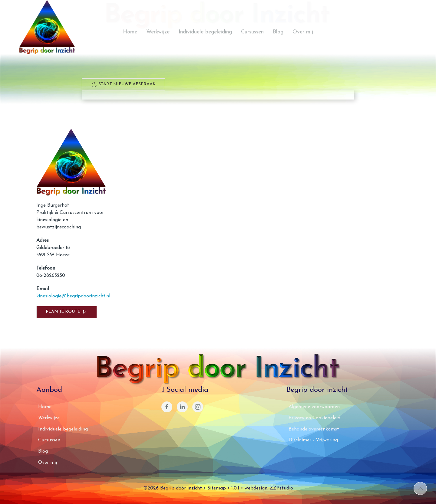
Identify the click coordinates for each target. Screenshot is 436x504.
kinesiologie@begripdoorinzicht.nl (73, 296)
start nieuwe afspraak (123, 84)
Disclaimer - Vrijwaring (313, 440)
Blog (278, 42)
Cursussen (252, 42)
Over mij (303, 42)
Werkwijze (158, 42)
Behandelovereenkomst (314, 429)
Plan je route (67, 312)
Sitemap (217, 488)
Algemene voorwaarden (314, 407)
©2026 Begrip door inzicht (173, 488)
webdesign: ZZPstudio (269, 488)
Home (130, 42)
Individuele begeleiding (205, 42)
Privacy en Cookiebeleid (314, 418)
